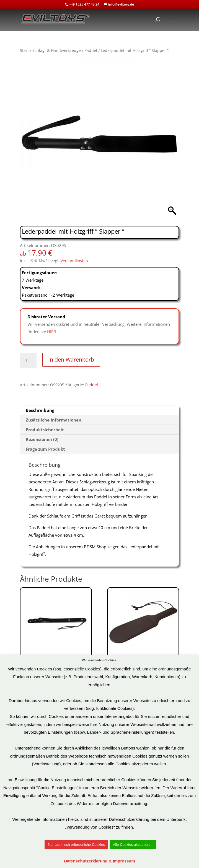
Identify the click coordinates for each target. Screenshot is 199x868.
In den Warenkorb (71, 359)
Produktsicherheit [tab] (45, 430)
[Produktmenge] (28, 360)
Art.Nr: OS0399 (143, 642)
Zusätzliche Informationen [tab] (54, 420)
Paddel (91, 50)
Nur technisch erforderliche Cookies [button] (76, 845)
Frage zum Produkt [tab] (45, 449)
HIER (51, 332)
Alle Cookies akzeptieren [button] (133, 845)
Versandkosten (74, 261)
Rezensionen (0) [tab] (42, 439)
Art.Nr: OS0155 (56, 642)
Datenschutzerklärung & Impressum (99, 861)
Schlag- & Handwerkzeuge (57, 50)
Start (24, 50)
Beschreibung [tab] (40, 410)
